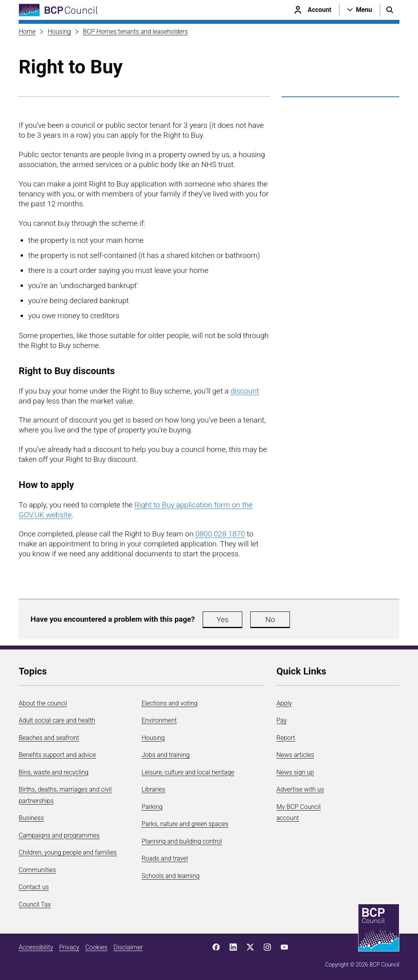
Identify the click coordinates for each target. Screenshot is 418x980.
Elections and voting (170, 703)
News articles (295, 755)
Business (31, 818)
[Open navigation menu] (360, 10)
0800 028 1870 (220, 534)
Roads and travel (165, 858)
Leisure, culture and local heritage (188, 772)
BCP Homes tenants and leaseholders (135, 32)
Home (27, 32)
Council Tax (35, 904)
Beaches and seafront (49, 738)
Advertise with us (300, 789)
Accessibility (36, 947)
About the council (43, 703)
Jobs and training (166, 755)
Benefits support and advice (57, 755)
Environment (159, 720)
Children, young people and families (68, 852)
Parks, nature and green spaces (185, 824)
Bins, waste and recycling (54, 772)
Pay (282, 720)
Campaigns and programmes (59, 835)
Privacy (69, 947)
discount (245, 391)
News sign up (295, 772)
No (270, 620)
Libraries (153, 789)
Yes (222, 620)
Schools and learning (171, 876)
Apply (284, 703)
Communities (37, 870)
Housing (59, 32)
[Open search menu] (390, 10)
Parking (152, 807)
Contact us (34, 887)
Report (286, 738)
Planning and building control (182, 841)
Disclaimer (128, 947)
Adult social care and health (57, 720)
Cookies (96, 947)
